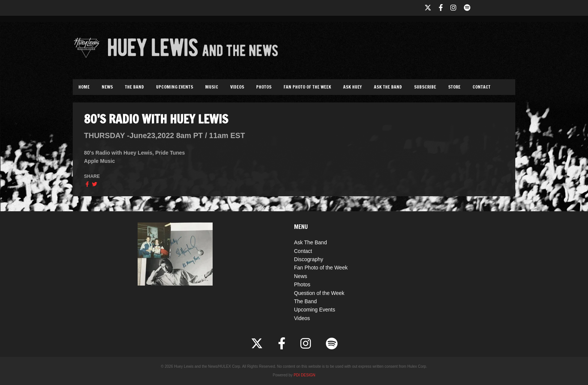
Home (84, 87)
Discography (309, 259)
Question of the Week (319, 293)
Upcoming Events (175, 87)
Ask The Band (388, 87)
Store (454, 87)
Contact (481, 87)
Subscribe (425, 87)
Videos (237, 87)
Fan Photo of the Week (307, 87)
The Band (134, 87)
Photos (264, 87)
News (107, 87)
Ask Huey (352, 87)
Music (212, 87)
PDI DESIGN (304, 375)
